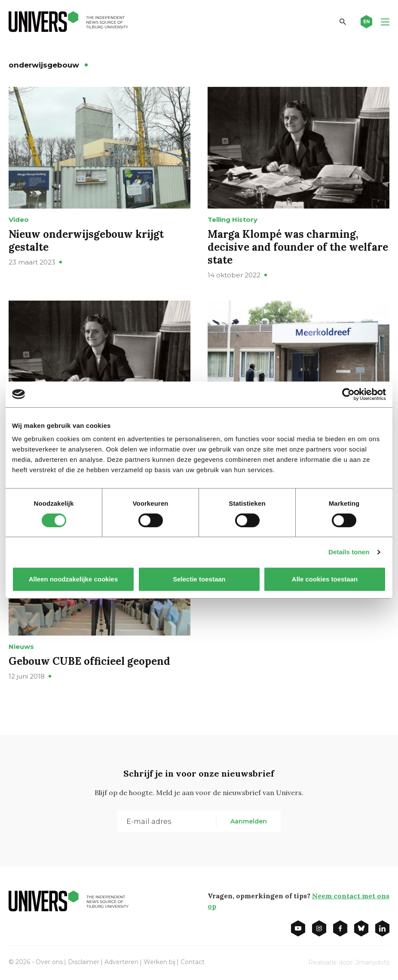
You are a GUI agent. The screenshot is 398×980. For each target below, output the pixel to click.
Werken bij (159, 962)
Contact (193, 962)
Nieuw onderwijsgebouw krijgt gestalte (86, 241)
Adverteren (121, 962)
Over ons (49, 962)
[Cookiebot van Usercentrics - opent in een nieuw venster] (348, 394)
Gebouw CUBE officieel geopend (89, 661)
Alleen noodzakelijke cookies (73, 579)
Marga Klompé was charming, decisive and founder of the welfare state (298, 247)
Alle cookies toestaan (325, 579)
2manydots (372, 962)
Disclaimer (84, 962)
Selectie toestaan (199, 579)
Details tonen (349, 552)
